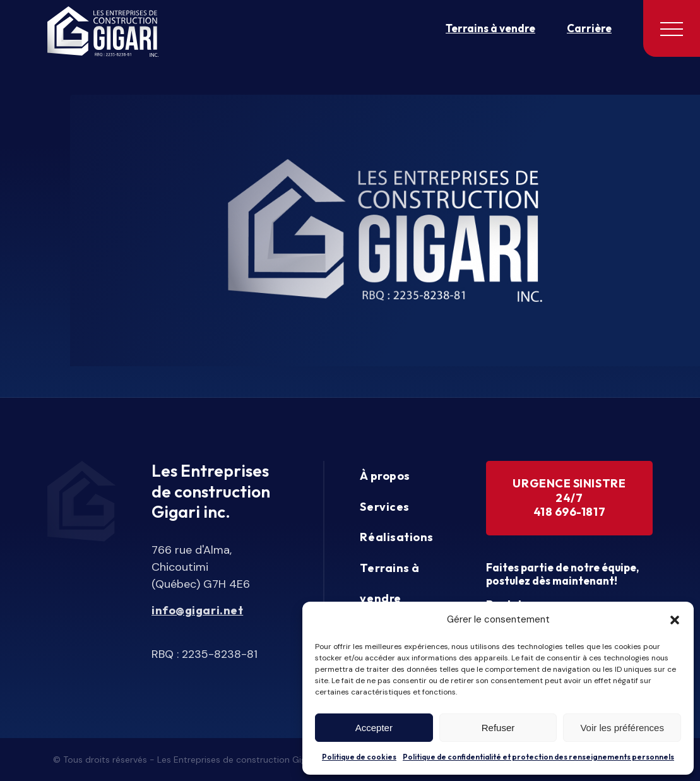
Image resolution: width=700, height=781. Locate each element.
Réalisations (396, 537)
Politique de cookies (359, 757)
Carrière (589, 28)
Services (384, 507)
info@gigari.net (197, 611)
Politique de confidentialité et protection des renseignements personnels (538, 757)
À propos (385, 476)
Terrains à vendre (490, 28)
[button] (675, 620)
